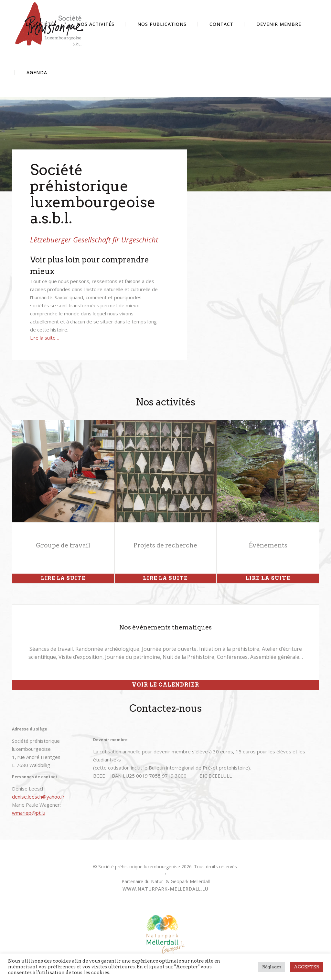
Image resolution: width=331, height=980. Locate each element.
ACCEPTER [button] (306, 967)
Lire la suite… (45, 338)
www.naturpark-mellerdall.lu (165, 889)
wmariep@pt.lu (29, 813)
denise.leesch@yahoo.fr (38, 797)
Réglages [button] (272, 967)
